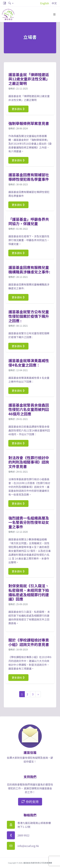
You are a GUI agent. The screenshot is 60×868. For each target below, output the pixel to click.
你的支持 (30, 802)
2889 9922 (23, 835)
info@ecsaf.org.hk (28, 846)
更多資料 (18, 109)
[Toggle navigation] (54, 14)
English (45, 3)
